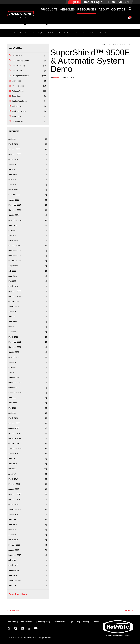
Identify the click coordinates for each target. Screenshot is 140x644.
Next (128, 611)
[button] (130, 9)
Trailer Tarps (17, 106)
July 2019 (12, 459)
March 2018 (13, 540)
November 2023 (15, 256)
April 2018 (12, 535)
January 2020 (14, 428)
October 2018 (14, 504)
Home (103, 45)
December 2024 (15, 205)
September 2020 (15, 393)
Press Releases (18, 86)
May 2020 (12, 408)
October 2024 (14, 215)
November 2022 (15, 296)
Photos (78, 33)
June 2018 (13, 525)
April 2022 (12, 332)
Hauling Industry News (21, 76)
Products (49, 9)
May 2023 (12, 281)
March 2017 (13, 565)
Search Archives (18, 594)
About (104, 9)
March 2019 (13, 479)
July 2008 (12, 586)
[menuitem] (12, 622)
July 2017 (12, 560)
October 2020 (14, 388)
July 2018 (12, 520)
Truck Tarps (16, 116)
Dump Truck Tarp (19, 66)
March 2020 (13, 418)
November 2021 (15, 347)
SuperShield (17, 96)
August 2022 (13, 312)
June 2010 (13, 575)
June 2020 (13, 403)
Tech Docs (52, 33)
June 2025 (13, 175)
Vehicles (67, 9)
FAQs (59, 33)
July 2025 (12, 169)
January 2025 (14, 200)
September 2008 (15, 580)
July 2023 (12, 271)
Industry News (13, 33)
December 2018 (15, 494)
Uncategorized (18, 121)
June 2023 (13, 276)
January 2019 (14, 489)
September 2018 (15, 509)
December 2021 (15, 342)
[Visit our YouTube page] (36, 629)
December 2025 (15, 154)
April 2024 (12, 235)
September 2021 (15, 357)
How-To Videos (69, 33)
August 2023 (13, 266)
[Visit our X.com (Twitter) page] (16, 629)
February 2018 (14, 545)
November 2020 (15, 383)
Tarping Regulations (39, 33)
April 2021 (12, 372)
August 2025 (13, 164)
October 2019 (14, 443)
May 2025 (12, 180)
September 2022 (15, 306)
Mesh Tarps (16, 81)
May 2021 (12, 367)
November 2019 (15, 438)
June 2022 (13, 322)
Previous (15, 611)
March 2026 (13, 144)
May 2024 (12, 230)
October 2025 (14, 159)
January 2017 (14, 570)
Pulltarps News (18, 91)
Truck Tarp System (19, 111)
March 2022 (13, 337)
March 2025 (13, 190)
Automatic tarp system (21, 61)
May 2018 (12, 530)
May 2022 (12, 327)
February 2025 (14, 195)
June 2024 (13, 225)
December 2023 (15, 251)
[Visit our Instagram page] (29, 629)
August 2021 (13, 362)
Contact (118, 9)
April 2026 (12, 139)
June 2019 (13, 464)
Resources (87, 9)
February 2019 (14, 484)
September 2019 (15, 449)
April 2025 (12, 185)
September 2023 (15, 261)
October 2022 (14, 301)
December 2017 (15, 555)
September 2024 (15, 220)
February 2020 (14, 423)
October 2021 (14, 352)
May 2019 (12, 469)
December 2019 (15, 433)
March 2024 (13, 240)
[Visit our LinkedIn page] (22, 629)
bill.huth (57, 78)
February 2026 (14, 149)
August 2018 (13, 514)
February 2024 (14, 246)
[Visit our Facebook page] (9, 629)
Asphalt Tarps (17, 56)
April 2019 (12, 474)
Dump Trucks (17, 71)
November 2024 (15, 210)
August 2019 (13, 454)
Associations (104, 33)
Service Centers (25, 33)
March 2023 (13, 286)
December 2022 (15, 291)
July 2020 (12, 398)
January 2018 (14, 550)
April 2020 (12, 413)
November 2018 (15, 499)
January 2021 (14, 377)
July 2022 (12, 317)
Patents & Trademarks (90, 33)
